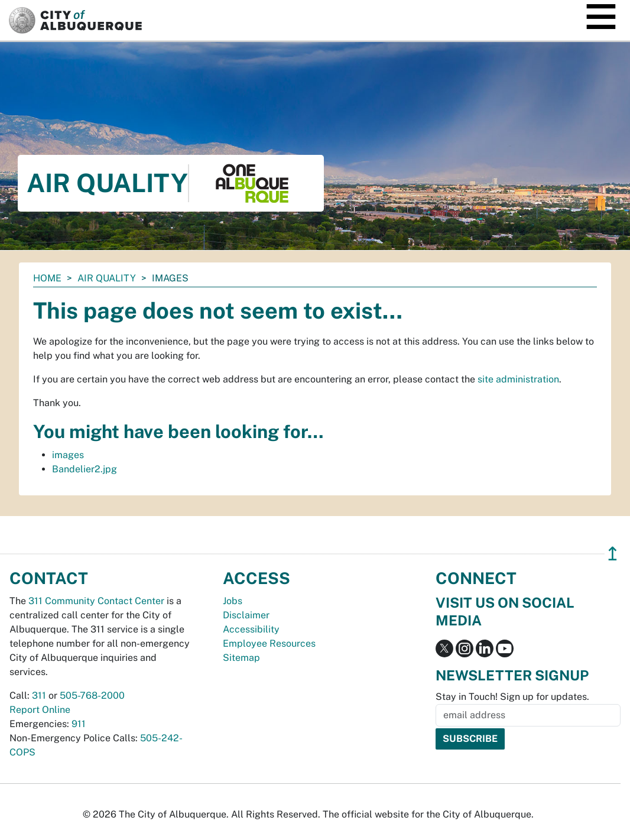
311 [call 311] (39, 695)
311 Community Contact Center (96, 601)
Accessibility (251, 629)
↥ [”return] (613, 554)
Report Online (40, 710)
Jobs (233, 601)
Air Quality (107, 278)
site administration (518, 379)
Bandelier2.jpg (85, 469)
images (68, 455)
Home (47, 278)
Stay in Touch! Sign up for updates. (512, 697)
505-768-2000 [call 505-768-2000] (92, 695)
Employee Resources (269, 643)
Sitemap (241, 658)
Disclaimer (246, 615)
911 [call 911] (79, 724)
